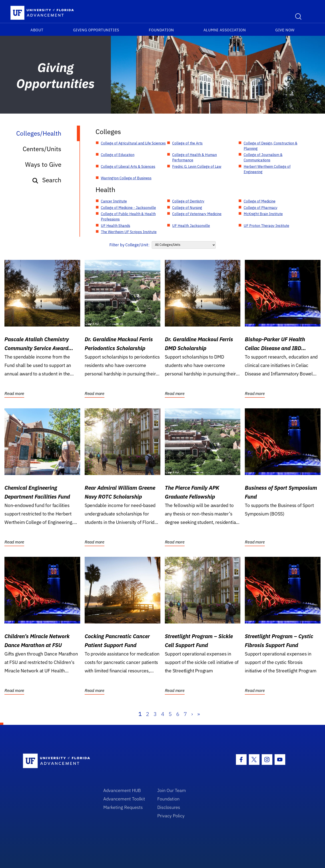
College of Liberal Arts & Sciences (128, 166)
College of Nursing (187, 208)
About (37, 30)
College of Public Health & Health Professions (128, 216)
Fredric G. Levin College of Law (197, 166)
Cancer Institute (114, 201)
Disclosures (169, 807)
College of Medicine (260, 201)
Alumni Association (225, 30)
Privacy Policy (171, 816)
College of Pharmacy (261, 208)
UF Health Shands (116, 226)
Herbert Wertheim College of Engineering (267, 169)
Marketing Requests (123, 807)
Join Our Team (172, 790)
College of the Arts (187, 143)
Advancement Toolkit (124, 799)
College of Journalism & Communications (263, 157)
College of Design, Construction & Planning (271, 146)
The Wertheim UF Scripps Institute (129, 232)
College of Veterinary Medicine (197, 214)
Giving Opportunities (96, 30)
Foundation (161, 30)
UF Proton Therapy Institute (266, 226)
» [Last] (199, 714)
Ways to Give (43, 164)
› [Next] (192, 714)
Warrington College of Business (126, 178)
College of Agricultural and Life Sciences (133, 143)
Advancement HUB (122, 790)
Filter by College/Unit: (129, 245)
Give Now (285, 30)
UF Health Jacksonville (191, 226)
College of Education (118, 155)
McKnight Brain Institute (263, 214)
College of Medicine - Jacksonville (128, 208)
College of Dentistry (188, 201)
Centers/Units (42, 149)
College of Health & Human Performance (194, 157)
